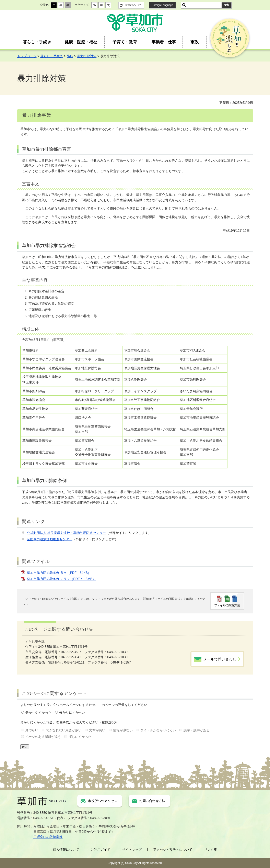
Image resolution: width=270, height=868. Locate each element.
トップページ (27, 56)
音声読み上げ (133, 5)
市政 (195, 42)
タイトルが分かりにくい (158, 730)
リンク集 (211, 850)
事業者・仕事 (164, 42)
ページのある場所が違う (43, 737)
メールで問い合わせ (220, 659)
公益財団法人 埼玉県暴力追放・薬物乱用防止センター (66, 533)
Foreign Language (163, 5)
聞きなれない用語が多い (64, 730)
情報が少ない (123, 730)
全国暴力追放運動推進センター (50, 539)
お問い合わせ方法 (152, 801)
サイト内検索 (184, 5)
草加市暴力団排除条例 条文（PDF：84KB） (59, 573)
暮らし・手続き (37, 42)
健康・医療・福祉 (81, 42)
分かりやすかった (38, 713)
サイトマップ (132, 850)
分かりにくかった (72, 713)
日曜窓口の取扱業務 (48, 837)
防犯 (70, 56)
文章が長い (97, 730)
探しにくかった (80, 737)
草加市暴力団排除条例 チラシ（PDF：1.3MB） (61, 579)
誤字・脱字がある (197, 730)
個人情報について (66, 850)
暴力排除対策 (87, 56)
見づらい (32, 730)
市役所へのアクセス (103, 801)
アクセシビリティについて (173, 850)
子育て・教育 (125, 42)
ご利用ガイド (101, 850)
